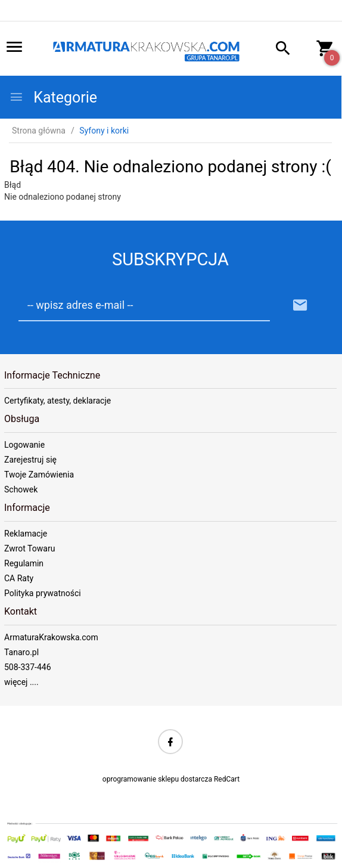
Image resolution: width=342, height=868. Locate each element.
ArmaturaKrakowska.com (51, 637)
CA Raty (19, 578)
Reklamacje (26, 534)
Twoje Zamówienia (39, 475)
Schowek (21, 489)
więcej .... (21, 682)
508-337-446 (28, 667)
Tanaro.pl (21, 652)
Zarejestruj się (30, 460)
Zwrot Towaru (29, 548)
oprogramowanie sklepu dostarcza (157, 779)
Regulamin (24, 563)
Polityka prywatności (43, 593)
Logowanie (24, 445)
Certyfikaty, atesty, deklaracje (57, 401)
